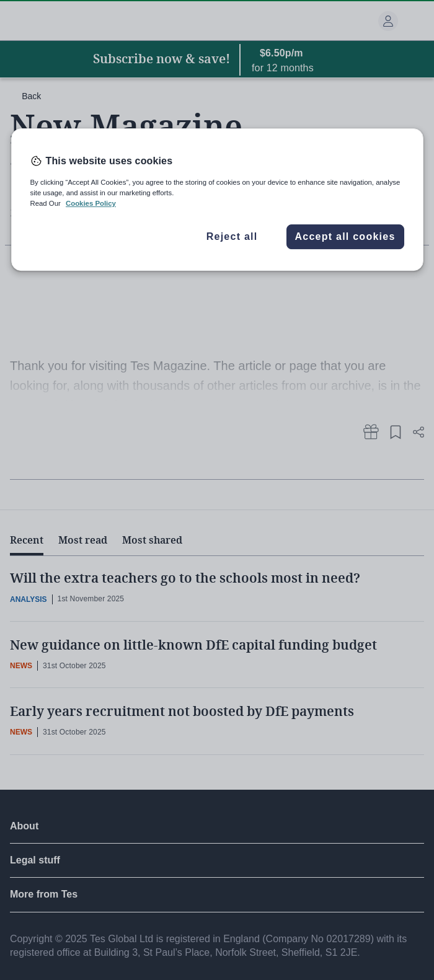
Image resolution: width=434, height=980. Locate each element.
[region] (217, 200)
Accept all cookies (345, 236)
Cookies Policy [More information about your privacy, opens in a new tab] (91, 203)
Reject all (232, 236)
